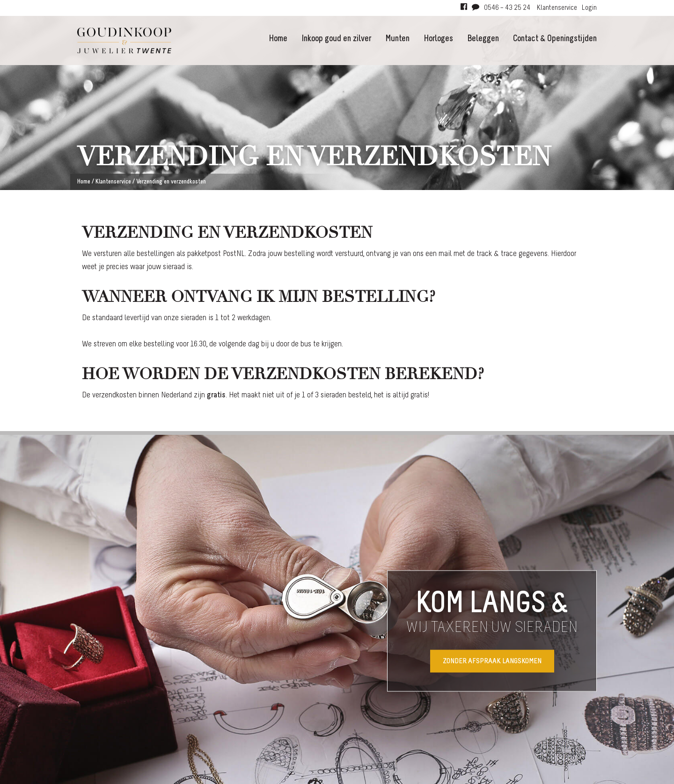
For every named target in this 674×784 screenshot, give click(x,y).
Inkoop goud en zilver (336, 39)
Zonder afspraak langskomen (492, 661)
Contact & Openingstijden (555, 39)
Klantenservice (557, 8)
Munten (397, 39)
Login (589, 8)
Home (278, 39)
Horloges (438, 39)
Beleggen (483, 39)
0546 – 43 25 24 (507, 8)
